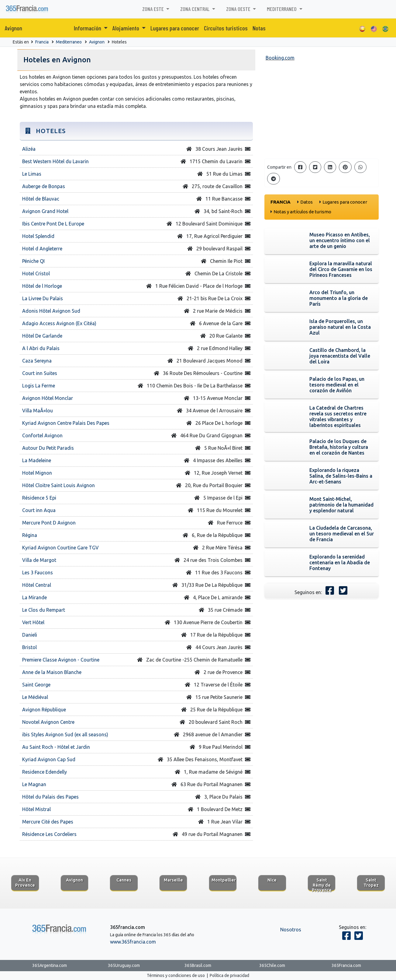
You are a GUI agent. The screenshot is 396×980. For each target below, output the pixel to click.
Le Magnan (34, 784)
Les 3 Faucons (38, 573)
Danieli (30, 635)
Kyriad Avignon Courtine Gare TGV (60, 548)
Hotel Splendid (38, 236)
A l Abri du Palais (41, 348)
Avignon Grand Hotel (45, 211)
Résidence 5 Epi (39, 498)
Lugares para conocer (175, 28)
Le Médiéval (35, 697)
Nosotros (291, 930)
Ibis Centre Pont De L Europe (53, 224)
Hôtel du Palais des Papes (50, 797)
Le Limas (32, 174)
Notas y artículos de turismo (302, 212)
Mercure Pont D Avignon (49, 523)
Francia (42, 42)
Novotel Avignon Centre (48, 722)
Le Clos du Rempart (44, 610)
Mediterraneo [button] (282, 9)
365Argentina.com (50, 965)
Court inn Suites (40, 373)
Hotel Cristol (36, 273)
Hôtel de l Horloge (42, 286)
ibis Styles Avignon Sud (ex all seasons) (65, 734)
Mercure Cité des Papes (48, 822)
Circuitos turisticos (226, 28)
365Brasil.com (198, 965)
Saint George (36, 685)
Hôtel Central (37, 585)
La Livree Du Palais (43, 298)
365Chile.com (272, 965)
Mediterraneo (69, 42)
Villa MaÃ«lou (38, 411)
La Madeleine (37, 460)
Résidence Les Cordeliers (49, 834)
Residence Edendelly (45, 772)
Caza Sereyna (37, 361)
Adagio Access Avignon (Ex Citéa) (59, 323)
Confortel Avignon (42, 435)
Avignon (14, 28)
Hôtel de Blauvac (41, 199)
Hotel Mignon (37, 473)
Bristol (29, 647)
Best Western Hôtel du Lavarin (55, 161)
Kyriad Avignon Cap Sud (49, 759)
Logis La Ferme (39, 386)
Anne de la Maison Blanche (52, 672)
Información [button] (88, 28)
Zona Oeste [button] (239, 9)
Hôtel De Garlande (42, 336)
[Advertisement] (322, 111)
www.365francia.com (133, 942)
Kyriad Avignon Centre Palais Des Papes (66, 423)
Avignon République (44, 710)
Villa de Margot (39, 560)
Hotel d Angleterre (42, 249)
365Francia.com (346, 965)
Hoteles (119, 42)
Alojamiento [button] (126, 28)
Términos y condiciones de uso (176, 975)
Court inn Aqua (39, 510)
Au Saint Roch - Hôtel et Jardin (56, 747)
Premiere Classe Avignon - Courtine (61, 660)
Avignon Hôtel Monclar (48, 398)
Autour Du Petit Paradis (48, 448)
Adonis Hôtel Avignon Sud (51, 311)
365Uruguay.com (124, 965)
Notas (259, 28)
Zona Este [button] (154, 9)
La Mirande (34, 597)
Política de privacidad (229, 975)
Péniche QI (33, 261)
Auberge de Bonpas (44, 186)
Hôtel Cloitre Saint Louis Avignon (59, 485)
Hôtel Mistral (36, 809)
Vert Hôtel (33, 622)
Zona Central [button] (195, 9)
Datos (306, 202)
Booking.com (280, 58)
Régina (30, 535)
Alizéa (29, 149)
